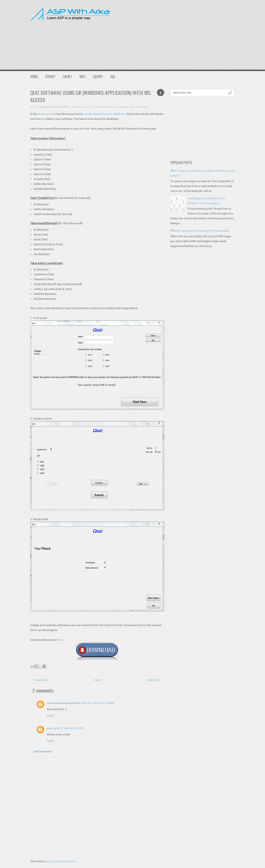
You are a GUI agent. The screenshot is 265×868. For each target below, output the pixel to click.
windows (142, 107)
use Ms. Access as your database (104, 114)
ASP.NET (50, 77)
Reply (50, 716)
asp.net (86, 107)
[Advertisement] (191, 34)
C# (93, 107)
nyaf (50, 728)
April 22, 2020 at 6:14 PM (68, 728)
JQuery (98, 77)
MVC (82, 77)
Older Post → (155, 680)
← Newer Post (40, 680)
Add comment (43, 752)
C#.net (100, 107)
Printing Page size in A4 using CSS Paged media (200, 231)
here (60, 640)
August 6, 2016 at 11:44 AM (98, 703)
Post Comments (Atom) (62, 861)
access (75, 107)
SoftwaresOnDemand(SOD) (63, 703)
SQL (113, 77)
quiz (133, 107)
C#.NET (67, 77)
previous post (46, 114)
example (124, 107)
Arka (33, 107)
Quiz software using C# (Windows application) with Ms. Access (91, 96)
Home (34, 77)
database (111, 107)
